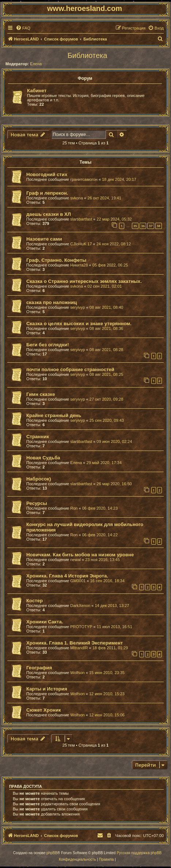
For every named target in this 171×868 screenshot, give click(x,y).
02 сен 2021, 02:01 (104, 286)
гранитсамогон (84, 179)
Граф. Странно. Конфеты (56, 260)
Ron (74, 508)
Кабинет (37, 91)
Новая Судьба (43, 458)
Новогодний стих (47, 174)
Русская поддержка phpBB (139, 853)
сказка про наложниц (52, 302)
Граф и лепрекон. (47, 193)
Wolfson (77, 673)
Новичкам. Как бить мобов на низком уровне (80, 555)
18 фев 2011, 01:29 (110, 648)
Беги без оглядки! (48, 345)
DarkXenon (80, 606)
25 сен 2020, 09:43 (107, 420)
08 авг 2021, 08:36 (106, 328)
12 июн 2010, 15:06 (107, 715)
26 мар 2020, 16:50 (114, 484)
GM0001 (78, 581)
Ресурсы (37, 503)
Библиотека (88, 55)
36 (143, 226)
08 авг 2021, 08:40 (106, 307)
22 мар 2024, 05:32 (114, 219)
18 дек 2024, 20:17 (119, 179)
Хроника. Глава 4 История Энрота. (67, 576)
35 (135, 226)
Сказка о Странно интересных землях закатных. (84, 281)
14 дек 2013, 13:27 (112, 606)
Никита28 (79, 265)
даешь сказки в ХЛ (49, 214)
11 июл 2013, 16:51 (115, 627)
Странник (38, 437)
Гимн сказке (41, 394)
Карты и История (47, 689)
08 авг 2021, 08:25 (106, 374)
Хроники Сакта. (45, 622)
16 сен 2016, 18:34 (107, 581)
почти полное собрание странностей (70, 369)
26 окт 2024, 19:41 (104, 198)
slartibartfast (81, 219)
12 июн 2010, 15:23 (107, 694)
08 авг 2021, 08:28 (106, 350)
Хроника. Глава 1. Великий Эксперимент (75, 643)
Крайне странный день (54, 415)
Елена (36, 64)
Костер (35, 601)
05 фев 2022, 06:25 (110, 265)
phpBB (52, 853)
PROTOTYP (81, 627)
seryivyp (77, 307)
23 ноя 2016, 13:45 (102, 560)
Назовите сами (44, 239)
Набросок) (39, 479)
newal (75, 560)
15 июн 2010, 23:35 (107, 673)
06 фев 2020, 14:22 (100, 535)
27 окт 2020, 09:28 (107, 399)
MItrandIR (79, 648)
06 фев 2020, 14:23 (100, 508)
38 (159, 226)
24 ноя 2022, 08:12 (114, 244)
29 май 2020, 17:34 (104, 463)
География (39, 668)
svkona (77, 198)
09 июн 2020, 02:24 (114, 441)
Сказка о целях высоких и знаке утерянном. (79, 324)
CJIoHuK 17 (81, 244)
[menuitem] (23, 28)
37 (151, 226)
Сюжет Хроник (44, 710)
